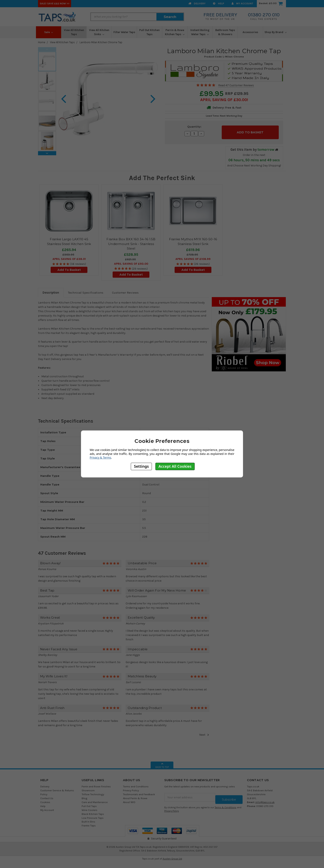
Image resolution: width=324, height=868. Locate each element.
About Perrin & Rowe (135, 796)
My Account (242, 3)
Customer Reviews (125, 290)
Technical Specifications (86, 290)
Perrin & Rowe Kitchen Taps (175, 32)
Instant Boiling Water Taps (200, 32)
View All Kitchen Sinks (99, 32)
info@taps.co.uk (265, 800)
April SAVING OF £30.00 (224, 100)
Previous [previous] (47, 49)
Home (42, 42)
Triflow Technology (93, 792)
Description (51, 290)
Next (204, 732)
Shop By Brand (276, 32)
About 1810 (129, 800)
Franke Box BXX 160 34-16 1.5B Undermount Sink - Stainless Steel (131, 242)
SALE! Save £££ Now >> (55, 3)
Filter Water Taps (124, 32)
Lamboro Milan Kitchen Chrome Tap (101, 42)
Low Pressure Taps (93, 815)
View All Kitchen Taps (74, 32)
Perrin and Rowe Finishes (96, 784)
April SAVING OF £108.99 (193, 257)
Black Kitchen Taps (93, 811)
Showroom (88, 788)
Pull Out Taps (89, 804)
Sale (49, 32)
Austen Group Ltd (172, 856)
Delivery (197, 3)
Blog (85, 796)
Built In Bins (88, 819)
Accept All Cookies (175, 466)
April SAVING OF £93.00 (131, 261)
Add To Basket (69, 268)
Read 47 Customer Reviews (236, 85)
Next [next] (47, 153)
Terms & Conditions (226, 803)
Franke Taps (89, 823)
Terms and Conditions (136, 784)
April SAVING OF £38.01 (69, 257)
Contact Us (47, 796)
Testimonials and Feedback (139, 792)
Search (170, 17)
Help (219, 3)
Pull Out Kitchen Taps (149, 32)
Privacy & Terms (100, 457)
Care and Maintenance (95, 800)
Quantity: (194, 127)
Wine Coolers (89, 808)
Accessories (250, 32)
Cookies (45, 800)
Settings (141, 466)
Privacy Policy (131, 788)
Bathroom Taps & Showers (225, 32)
